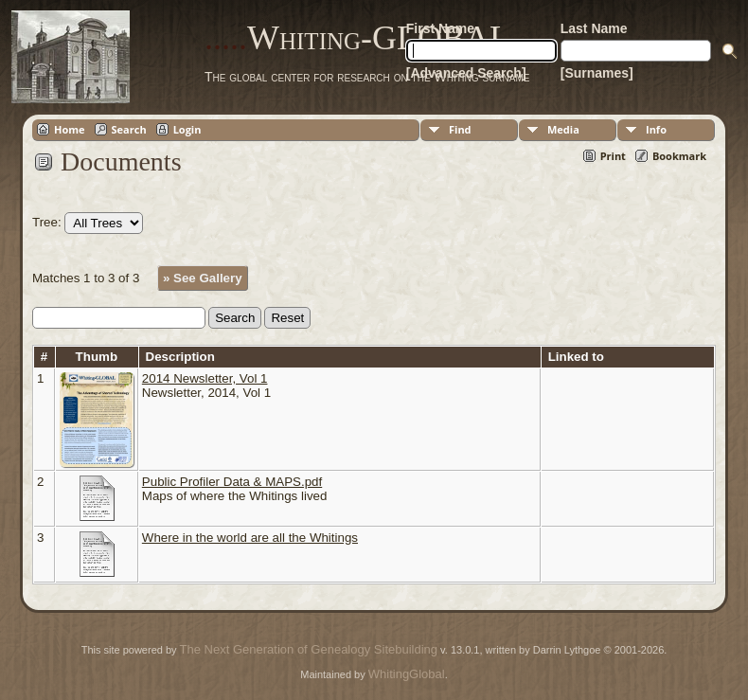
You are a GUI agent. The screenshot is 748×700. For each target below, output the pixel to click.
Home (70, 129)
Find (460, 129)
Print (613, 156)
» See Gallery (203, 278)
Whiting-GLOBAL (357, 38)
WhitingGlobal (407, 674)
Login (187, 129)
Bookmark (679, 156)
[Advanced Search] (466, 73)
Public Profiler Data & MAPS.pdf (232, 482)
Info (656, 129)
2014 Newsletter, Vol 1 (205, 378)
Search (129, 129)
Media (563, 129)
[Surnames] (597, 73)
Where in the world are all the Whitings (250, 538)
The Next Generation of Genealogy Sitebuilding (309, 649)
